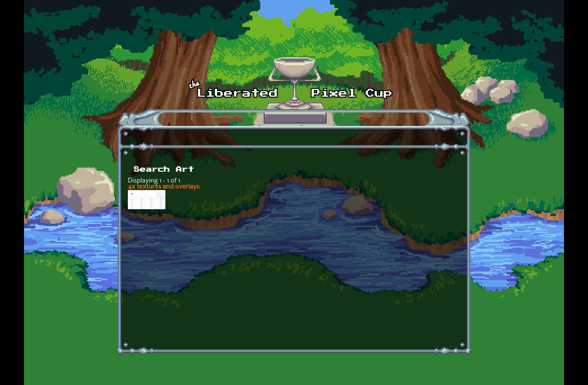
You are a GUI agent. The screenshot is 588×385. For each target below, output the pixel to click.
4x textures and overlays (164, 187)
